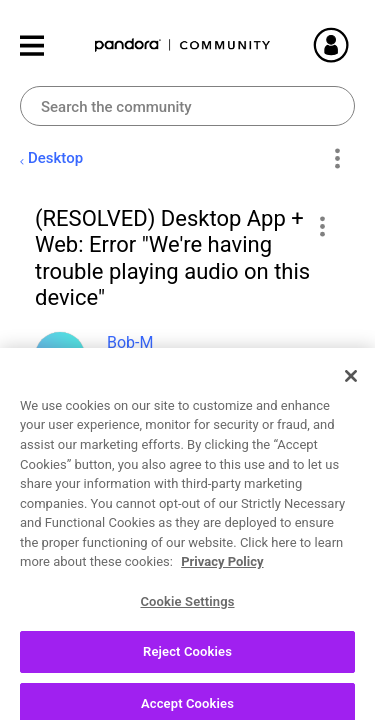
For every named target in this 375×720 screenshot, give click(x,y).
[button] (321, 226)
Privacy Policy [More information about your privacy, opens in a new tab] (222, 615)
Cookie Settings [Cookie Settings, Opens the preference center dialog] (187, 655)
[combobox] (187, 106)
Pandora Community (183, 45)
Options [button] (336, 159)
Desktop (55, 158)
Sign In (355, 45)
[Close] (351, 430)
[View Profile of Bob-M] (130, 342)
